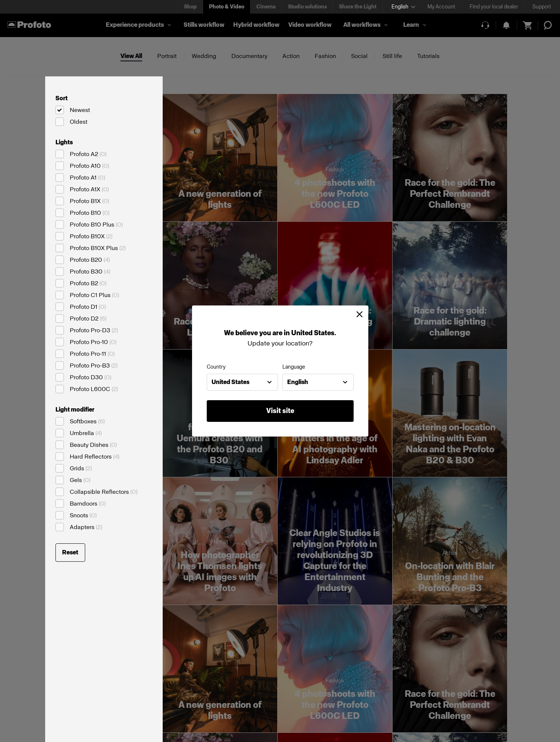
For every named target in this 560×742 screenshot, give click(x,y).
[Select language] (403, 7)
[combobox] (242, 382)
